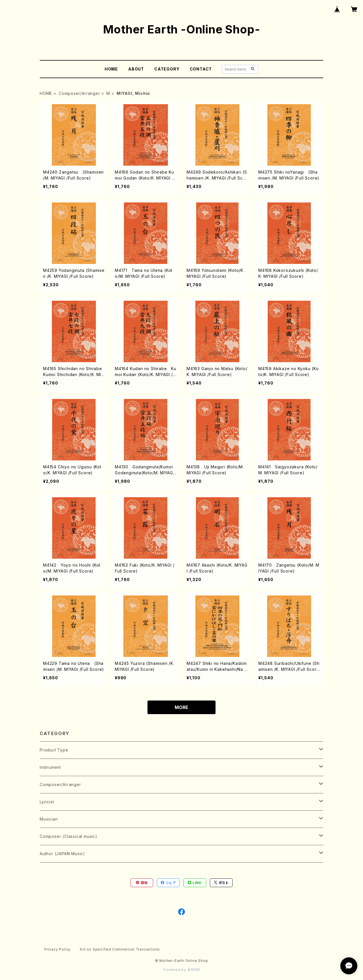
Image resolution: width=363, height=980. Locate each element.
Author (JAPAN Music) (62, 854)
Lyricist (47, 802)
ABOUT (136, 69)
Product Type (54, 750)
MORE (181, 707)
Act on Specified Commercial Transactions (120, 949)
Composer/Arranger (79, 93)
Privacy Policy (57, 949)
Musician (49, 819)
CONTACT (201, 69)
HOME (111, 69)
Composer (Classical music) (68, 836)
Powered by (181, 970)
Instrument (50, 767)
